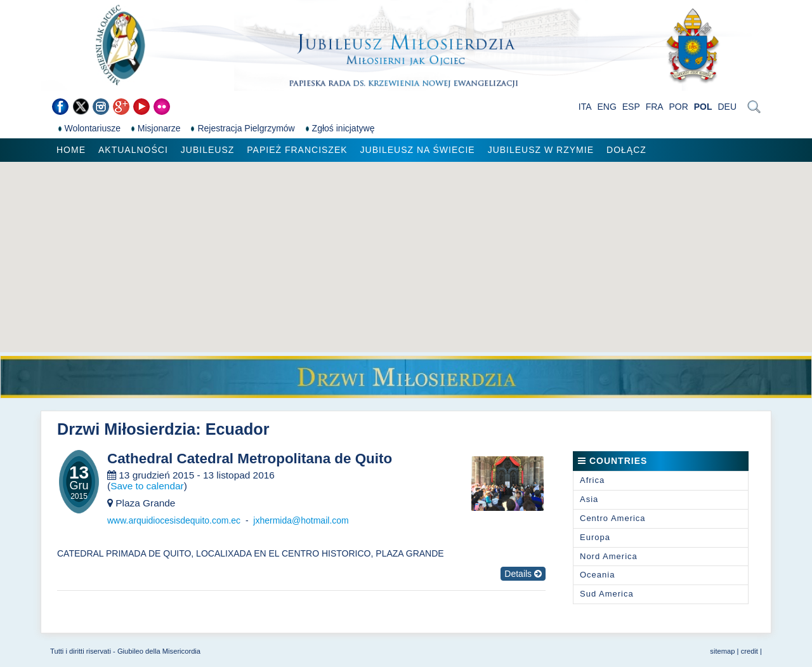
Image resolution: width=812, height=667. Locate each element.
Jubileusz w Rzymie (541, 150)
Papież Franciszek (297, 150)
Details (523, 574)
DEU (727, 107)
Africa (592, 480)
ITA (585, 107)
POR (679, 107)
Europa (595, 537)
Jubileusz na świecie (418, 150)
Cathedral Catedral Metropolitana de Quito (250, 459)
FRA (655, 107)
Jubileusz (207, 150)
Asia (589, 499)
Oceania (597, 575)
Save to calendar (147, 486)
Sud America (607, 594)
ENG (607, 107)
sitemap (722, 651)
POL (703, 107)
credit (750, 651)
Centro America (613, 518)
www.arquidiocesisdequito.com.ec (174, 520)
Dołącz (626, 150)
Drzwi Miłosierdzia (126, 429)
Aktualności (133, 150)
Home (71, 150)
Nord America (609, 556)
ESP (631, 107)
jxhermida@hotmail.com (301, 520)
